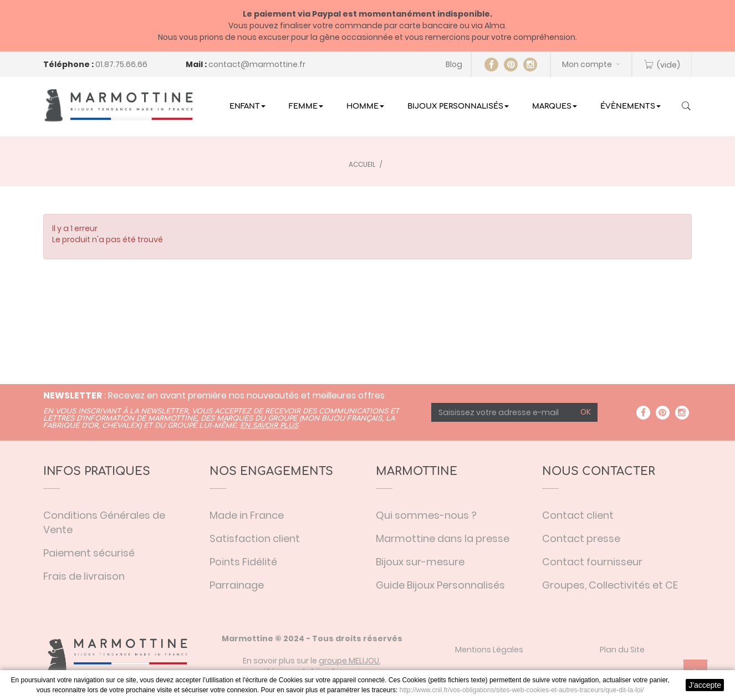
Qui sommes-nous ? (426, 515)
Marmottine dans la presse (443, 538)
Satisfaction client (255, 538)
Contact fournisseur (592, 562)
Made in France (247, 515)
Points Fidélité (243, 562)
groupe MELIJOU (349, 661)
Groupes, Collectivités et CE (610, 585)
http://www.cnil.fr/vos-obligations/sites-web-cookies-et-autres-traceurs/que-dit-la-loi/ (522, 690)
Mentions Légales (489, 650)
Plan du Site (622, 650)
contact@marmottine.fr (257, 64)
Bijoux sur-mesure (420, 562)
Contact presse (581, 538)
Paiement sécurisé (89, 553)
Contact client (578, 515)
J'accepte (705, 685)
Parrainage (237, 585)
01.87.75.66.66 (121, 64)
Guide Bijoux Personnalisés (440, 585)
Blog (454, 64)
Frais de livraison (84, 576)
